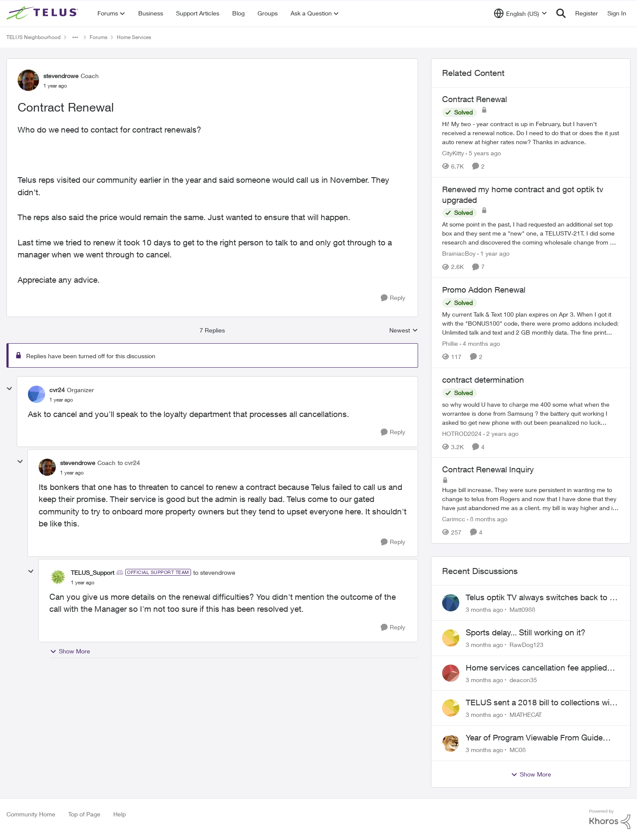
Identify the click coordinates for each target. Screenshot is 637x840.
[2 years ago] (501, 433)
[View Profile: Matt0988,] (451, 603)
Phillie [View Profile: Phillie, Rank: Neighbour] (450, 343)
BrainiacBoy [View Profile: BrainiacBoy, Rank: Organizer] (459, 253)
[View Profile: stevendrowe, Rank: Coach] (28, 80)
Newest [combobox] (404, 331)
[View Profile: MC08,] (451, 743)
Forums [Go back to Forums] (99, 37)
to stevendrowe (214, 573)
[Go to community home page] (43, 13)
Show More (70, 651)
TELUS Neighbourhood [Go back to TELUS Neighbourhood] (33, 37)
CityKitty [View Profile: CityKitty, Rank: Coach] (453, 153)
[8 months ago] (487, 519)
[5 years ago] (483, 153)
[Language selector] (520, 13)
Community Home (31, 814)
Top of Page (84, 814)
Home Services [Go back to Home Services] (134, 37)
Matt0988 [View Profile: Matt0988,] (522, 609)
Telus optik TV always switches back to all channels (541, 598)
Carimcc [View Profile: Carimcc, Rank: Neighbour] (454, 519)
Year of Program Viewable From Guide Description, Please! (534, 738)
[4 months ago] (480, 343)
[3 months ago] (484, 609)
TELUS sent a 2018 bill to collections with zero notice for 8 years (541, 703)
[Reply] (393, 298)
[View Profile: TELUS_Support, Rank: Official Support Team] (58, 577)
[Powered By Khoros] (610, 819)
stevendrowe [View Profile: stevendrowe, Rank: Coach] (61, 76)
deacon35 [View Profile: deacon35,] (523, 679)
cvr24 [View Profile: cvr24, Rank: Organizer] (57, 390)
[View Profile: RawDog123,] (451, 638)
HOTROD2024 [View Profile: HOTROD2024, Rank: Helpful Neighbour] (462, 433)
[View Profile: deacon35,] (451, 673)
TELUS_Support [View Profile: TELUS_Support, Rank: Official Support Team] (93, 573)
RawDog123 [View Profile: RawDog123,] (526, 645)
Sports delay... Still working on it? (526, 632)
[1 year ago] (493, 253)
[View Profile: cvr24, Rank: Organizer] (36, 394)
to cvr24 (129, 463)
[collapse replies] (9, 389)
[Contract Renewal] (61, 400)
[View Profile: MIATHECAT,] (451, 708)
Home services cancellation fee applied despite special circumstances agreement (541, 668)
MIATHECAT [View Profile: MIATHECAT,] (526, 715)
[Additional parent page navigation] (75, 37)
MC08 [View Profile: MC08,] (518, 750)
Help (120, 814)
